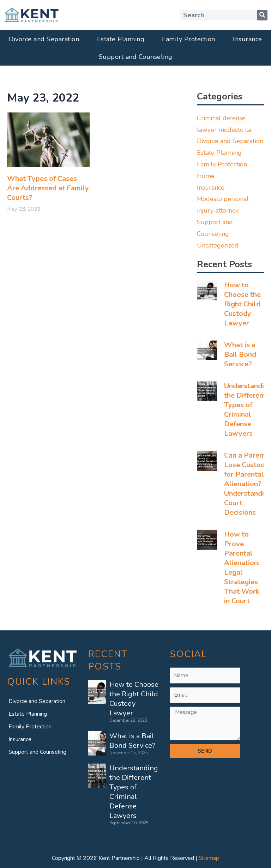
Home (206, 176)
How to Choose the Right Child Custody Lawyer (242, 304)
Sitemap (209, 858)
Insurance (248, 39)
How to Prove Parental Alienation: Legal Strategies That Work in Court (242, 568)
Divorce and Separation (44, 39)
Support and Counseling (136, 57)
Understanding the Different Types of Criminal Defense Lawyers (134, 792)
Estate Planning (121, 39)
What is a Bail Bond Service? (240, 354)
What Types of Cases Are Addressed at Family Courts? (48, 188)
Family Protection (189, 39)
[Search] (262, 15)
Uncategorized (218, 245)
